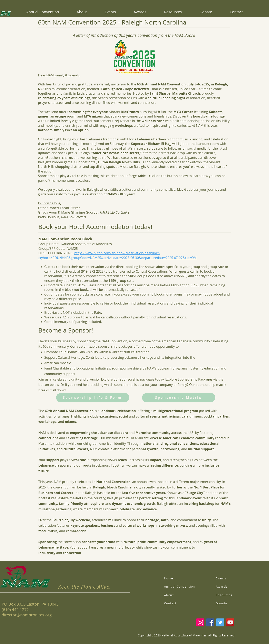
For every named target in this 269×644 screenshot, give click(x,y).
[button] (140, 12)
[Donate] (232, 603)
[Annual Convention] (183, 586)
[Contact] (180, 603)
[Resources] (232, 595)
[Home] (180, 578)
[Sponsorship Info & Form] (93, 398)
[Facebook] (210, 622)
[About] (180, 595)
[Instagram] (200, 622)
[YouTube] (230, 622)
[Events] (232, 578)
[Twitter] (220, 622)
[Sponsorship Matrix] (179, 398)
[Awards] (232, 586)
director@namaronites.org (27, 615)
